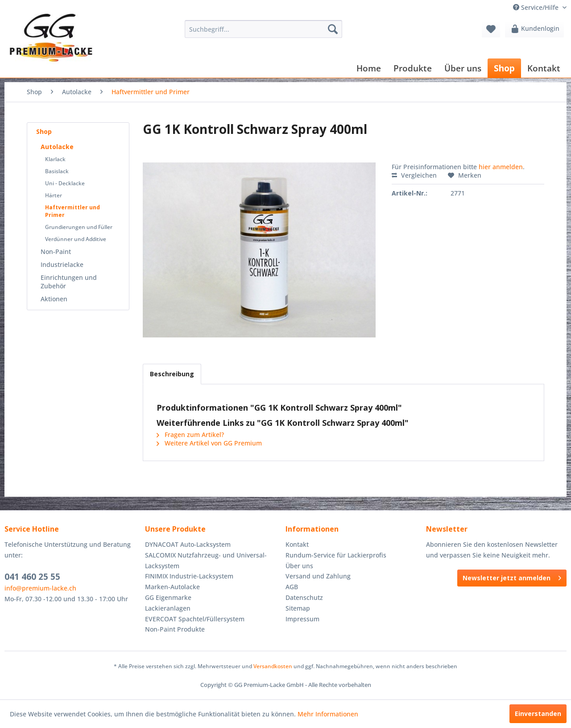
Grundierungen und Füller (79, 227)
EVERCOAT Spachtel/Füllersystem (195, 619)
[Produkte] (413, 68)
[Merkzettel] (491, 29)
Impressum (302, 619)
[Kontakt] (544, 68)
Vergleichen (414, 175)
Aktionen (54, 299)
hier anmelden (501, 167)
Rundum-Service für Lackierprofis (336, 555)
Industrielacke (62, 264)
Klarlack (55, 159)
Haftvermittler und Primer (72, 211)
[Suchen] (333, 29)
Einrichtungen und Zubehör (69, 282)
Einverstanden (538, 713)
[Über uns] (463, 68)
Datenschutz (304, 597)
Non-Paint (56, 252)
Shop (44, 131)
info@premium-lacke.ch (40, 588)
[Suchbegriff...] (263, 29)
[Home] (369, 68)
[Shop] (504, 68)
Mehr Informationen (328, 714)
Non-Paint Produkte (175, 629)
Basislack (57, 171)
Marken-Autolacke (172, 587)
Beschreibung (172, 374)
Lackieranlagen (168, 608)
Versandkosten (273, 666)
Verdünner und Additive (76, 239)
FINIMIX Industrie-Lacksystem (189, 576)
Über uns (299, 566)
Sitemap (298, 608)
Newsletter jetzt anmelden (512, 576)
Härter (54, 195)
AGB (292, 587)
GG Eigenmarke (168, 597)
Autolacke (57, 147)
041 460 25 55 (32, 577)
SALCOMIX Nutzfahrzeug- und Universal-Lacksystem (206, 560)
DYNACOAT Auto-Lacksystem (188, 544)
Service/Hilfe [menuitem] (537, 7)
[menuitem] (263, 29)
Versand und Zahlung (318, 576)
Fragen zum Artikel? (190, 435)
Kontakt (297, 544)
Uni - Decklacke (65, 183)
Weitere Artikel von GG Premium (209, 443)
